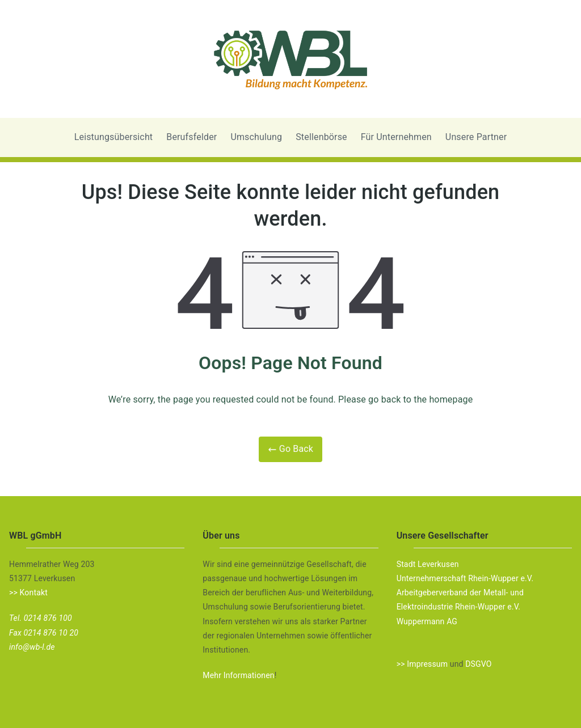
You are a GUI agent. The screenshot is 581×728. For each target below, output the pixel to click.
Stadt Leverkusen (428, 564)
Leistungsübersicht (114, 137)
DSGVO (478, 664)
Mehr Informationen (238, 675)
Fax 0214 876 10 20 (44, 633)
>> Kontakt (28, 592)
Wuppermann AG (427, 621)
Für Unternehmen (396, 137)
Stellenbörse (321, 137)
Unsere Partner (476, 137)
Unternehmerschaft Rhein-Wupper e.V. (465, 578)
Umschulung (256, 137)
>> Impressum (422, 664)
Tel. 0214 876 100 (41, 618)
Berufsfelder (191, 137)
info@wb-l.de (32, 647)
